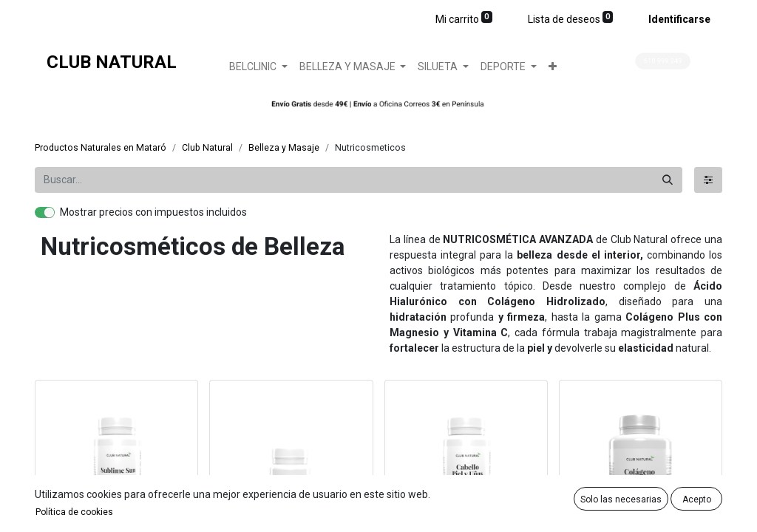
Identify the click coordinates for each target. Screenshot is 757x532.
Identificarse (679, 19)
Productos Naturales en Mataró (101, 148)
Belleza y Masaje (284, 148)
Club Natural (207, 148)
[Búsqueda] (668, 180)
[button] (553, 67)
